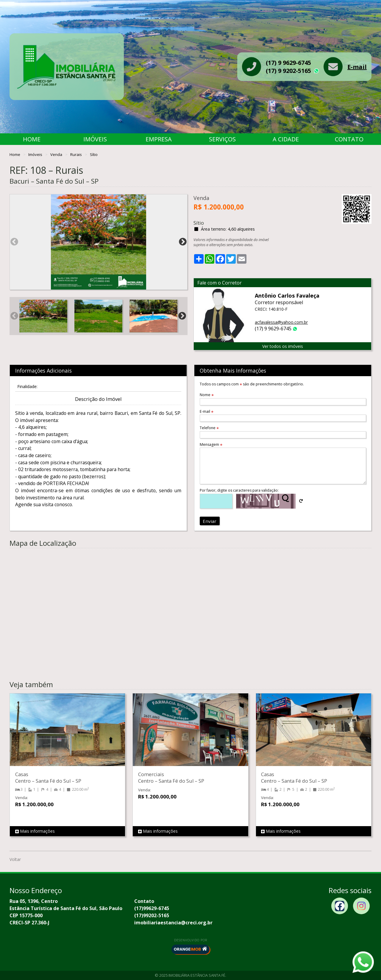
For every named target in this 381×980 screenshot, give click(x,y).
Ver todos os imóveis (283, 346)
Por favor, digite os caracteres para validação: (239, 490)
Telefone (209, 428)
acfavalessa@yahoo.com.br (281, 322)
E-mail (357, 67)
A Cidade (286, 139)
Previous (14, 242)
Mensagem (211, 444)
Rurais (76, 154)
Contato (349, 139)
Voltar (15, 859)
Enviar (210, 521)
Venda (57, 154)
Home (32, 139)
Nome (207, 395)
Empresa (159, 139)
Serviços (222, 139)
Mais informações (35, 831)
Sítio (94, 154)
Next (183, 242)
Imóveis (95, 139)
